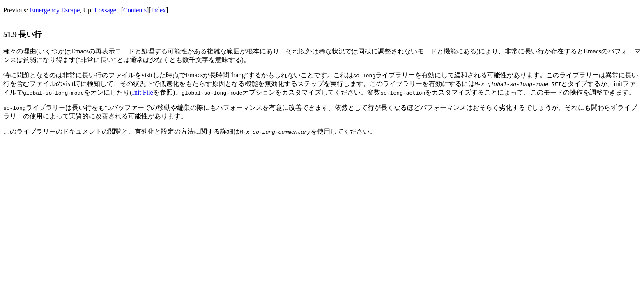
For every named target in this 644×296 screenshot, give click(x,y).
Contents (135, 10)
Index (159, 10)
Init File (143, 92)
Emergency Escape (55, 10)
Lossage (105, 10)
